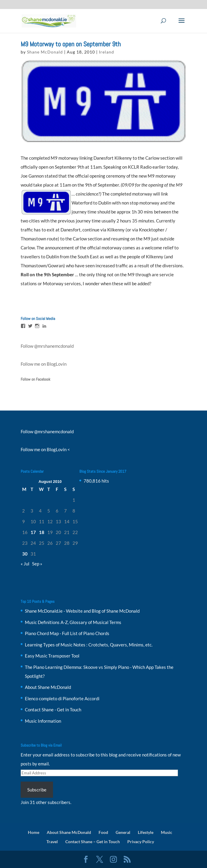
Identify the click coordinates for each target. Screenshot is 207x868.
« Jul (25, 564)
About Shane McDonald (48, 687)
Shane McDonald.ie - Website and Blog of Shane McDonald (82, 611)
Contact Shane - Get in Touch (53, 710)
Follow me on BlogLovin (44, 364)
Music (167, 832)
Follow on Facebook (35, 379)
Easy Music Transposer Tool (52, 656)
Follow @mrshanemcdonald (47, 346)
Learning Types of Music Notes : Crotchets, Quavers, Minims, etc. (89, 645)
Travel (52, 842)
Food (103, 832)
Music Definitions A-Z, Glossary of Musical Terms (73, 622)
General (123, 832)
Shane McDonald (45, 52)
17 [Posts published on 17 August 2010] (33, 532)
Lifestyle (146, 832)
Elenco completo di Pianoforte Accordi (62, 698)
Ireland (106, 52)
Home (34, 832)
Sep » (37, 564)
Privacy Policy (141, 842)
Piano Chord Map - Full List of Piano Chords (67, 633)
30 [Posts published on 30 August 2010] (25, 554)
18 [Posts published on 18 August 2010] (42, 532)
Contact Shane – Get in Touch (93, 842)
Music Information (43, 721)
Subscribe (37, 790)
